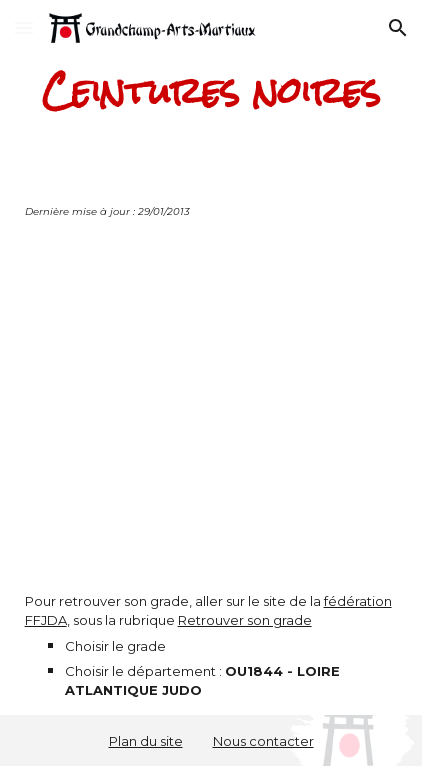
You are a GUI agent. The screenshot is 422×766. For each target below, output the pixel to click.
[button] (24, 27)
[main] (211, 92)
